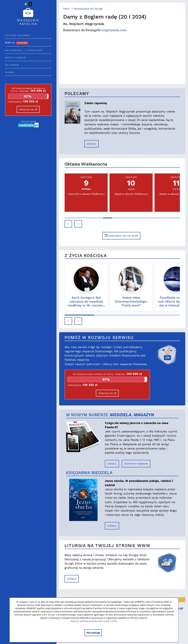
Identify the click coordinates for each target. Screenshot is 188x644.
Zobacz (91, 144)
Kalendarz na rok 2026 (121, 236)
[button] (68, 224)
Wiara (10, 72)
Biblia (17, 43)
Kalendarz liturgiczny (24, 50)
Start (66, 9)
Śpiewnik (12, 65)
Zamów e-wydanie (136, 464)
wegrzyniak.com (114, 30)
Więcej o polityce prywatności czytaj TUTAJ (94, 621)
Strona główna (18, 35)
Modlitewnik (15, 58)
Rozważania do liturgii (88, 9)
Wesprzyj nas (28, 109)
